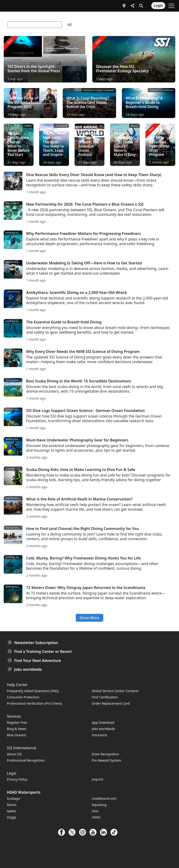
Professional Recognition (26, 760)
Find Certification (105, 697)
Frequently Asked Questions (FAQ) (33, 691)
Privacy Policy (17, 779)
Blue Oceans (17, 735)
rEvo (95, 811)
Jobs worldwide (25, 669)
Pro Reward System (107, 760)
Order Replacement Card (111, 703)
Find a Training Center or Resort (40, 651)
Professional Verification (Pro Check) (34, 703)
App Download (103, 722)
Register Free (17, 722)
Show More (89, 618)
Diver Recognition (105, 754)
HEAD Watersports (24, 792)
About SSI (14, 754)
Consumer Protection (23, 697)
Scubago (14, 798)
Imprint (98, 779)
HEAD (96, 817)
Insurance (99, 735)
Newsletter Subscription (33, 643)
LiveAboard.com (104, 798)
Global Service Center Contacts (115, 691)
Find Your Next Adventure (35, 661)
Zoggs (12, 817)
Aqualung (99, 805)
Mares (12, 805)
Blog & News (17, 729)
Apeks (12, 811)
